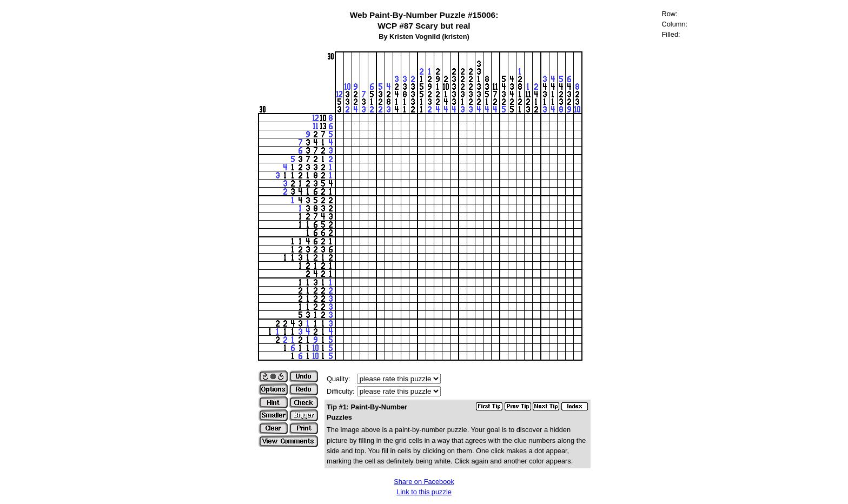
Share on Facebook (424, 482)
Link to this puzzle (424, 492)
